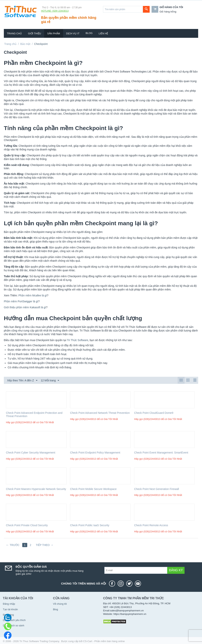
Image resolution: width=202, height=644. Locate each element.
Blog (89, 33)
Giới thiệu (35, 33)
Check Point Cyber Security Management (31, 453)
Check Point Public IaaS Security (90, 525)
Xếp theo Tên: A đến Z (22, 381)
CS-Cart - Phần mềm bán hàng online (104, 641)
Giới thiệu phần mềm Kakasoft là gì (25, 307)
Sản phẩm (54, 33)
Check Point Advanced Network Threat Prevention (100, 413)
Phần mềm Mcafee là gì (33, 295)
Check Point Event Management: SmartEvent (161, 453)
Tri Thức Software (78, 340)
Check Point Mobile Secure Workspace (93, 489)
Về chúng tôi (60, 604)
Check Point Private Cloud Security (27, 525)
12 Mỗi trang (50, 381)
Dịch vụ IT (73, 33)
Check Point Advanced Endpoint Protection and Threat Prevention (34, 414)
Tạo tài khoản (10, 609)
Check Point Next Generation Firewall (156, 489)
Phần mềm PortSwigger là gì (21, 301)
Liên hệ (103, 33)
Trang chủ (14, 33)
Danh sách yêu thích (14, 620)
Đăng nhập (9, 604)
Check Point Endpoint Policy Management (95, 453)
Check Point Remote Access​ (151, 525)
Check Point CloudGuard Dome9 (154, 413)
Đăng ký (176, 570)
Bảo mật (25, 44)
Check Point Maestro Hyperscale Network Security (36, 489)
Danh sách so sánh (14, 625)
